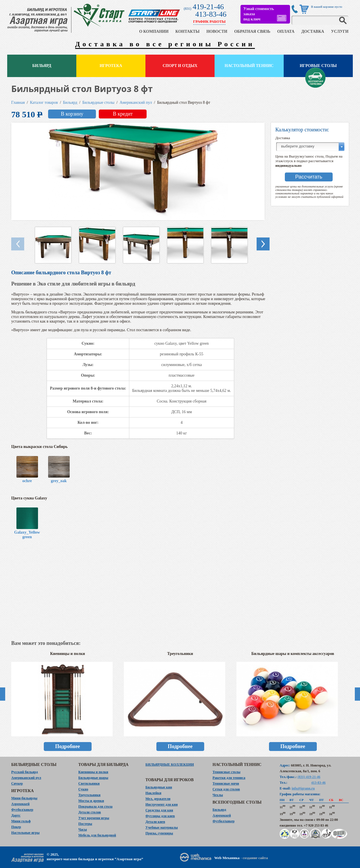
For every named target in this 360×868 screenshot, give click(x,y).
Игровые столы (318, 66)
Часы (83, 829)
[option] (68, 704)
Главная (18, 102)
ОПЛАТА (286, 31)
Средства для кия (159, 810)
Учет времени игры (94, 818)
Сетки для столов (226, 789)
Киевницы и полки (93, 772)
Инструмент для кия (162, 804)
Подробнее (68, 746)
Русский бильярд (24, 772)
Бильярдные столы (98, 102)
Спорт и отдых (180, 66)
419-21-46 (208, 7)
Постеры (85, 824)
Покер (16, 827)
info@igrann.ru (303, 788)
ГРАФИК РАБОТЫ (210, 21)
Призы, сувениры (159, 833)
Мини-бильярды (24, 798)
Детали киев (155, 822)
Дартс (16, 815)
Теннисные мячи (226, 783)
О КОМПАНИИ (154, 31)
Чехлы (218, 795)
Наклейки (153, 793)
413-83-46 (211, 14)
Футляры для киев (160, 816)
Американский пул (136, 102)
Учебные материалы (162, 827)
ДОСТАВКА (313, 31)
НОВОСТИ (217, 31)
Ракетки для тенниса (229, 778)
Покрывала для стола (95, 806)
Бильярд (42, 66)
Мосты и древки (91, 801)
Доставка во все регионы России (165, 44)
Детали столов (90, 812)
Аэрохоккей (20, 804)
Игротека (111, 66)
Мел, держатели (158, 799)
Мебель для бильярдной (97, 835)
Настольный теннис (249, 66)
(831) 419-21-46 (309, 777)
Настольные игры (25, 833)
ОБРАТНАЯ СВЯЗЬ (252, 31)
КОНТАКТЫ (187, 31)
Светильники (89, 783)
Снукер (17, 783)
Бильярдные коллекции (170, 764)
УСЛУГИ (340, 31)
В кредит (123, 114)
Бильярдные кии (159, 787)
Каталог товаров (44, 102)
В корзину (72, 114)
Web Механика (227, 858)
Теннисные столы (227, 772)
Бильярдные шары (93, 778)
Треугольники (89, 795)
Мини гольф (21, 821)
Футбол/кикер (22, 810)
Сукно (83, 789)
